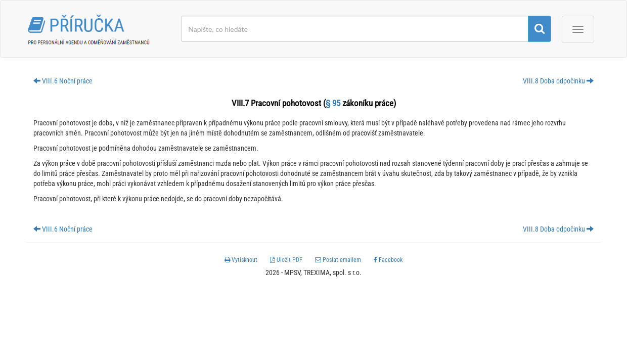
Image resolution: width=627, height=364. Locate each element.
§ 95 (333, 103)
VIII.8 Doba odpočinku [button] (558, 81)
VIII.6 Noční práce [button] (63, 81)
